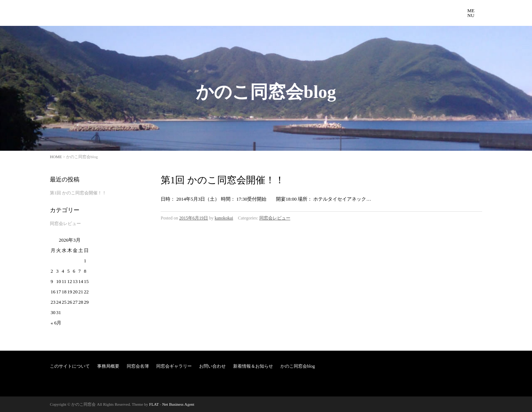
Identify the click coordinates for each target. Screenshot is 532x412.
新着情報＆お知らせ (253, 366)
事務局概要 (108, 366)
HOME (56, 157)
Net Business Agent (178, 404)
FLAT (154, 404)
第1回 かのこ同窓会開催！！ (223, 180)
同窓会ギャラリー (174, 366)
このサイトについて (70, 366)
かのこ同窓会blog (298, 366)
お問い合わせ (212, 366)
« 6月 (56, 323)
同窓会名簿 (138, 366)
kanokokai (224, 218)
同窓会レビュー (275, 218)
